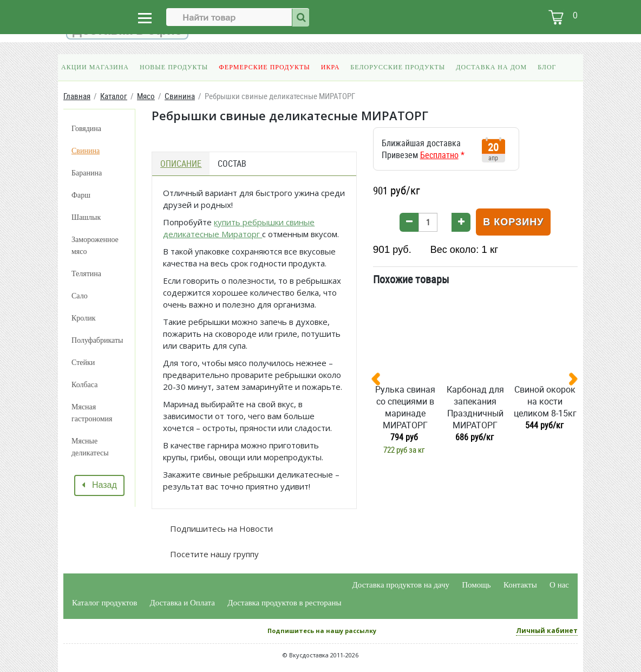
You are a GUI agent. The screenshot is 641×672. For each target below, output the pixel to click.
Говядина (86, 129)
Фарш (81, 195)
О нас (559, 585)
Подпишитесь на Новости (220, 529)
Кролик (83, 318)
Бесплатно (439, 155)
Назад (99, 485)
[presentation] (380, 381)
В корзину (513, 222)
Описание (181, 164)
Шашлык (86, 217)
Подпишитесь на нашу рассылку (322, 631)
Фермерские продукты (264, 67)
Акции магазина (95, 67)
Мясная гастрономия (92, 413)
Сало (80, 296)
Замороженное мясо (95, 246)
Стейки (83, 363)
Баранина (87, 173)
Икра (330, 67)
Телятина (86, 274)
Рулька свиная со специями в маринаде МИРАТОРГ (405, 407)
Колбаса (84, 385)
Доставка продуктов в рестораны (284, 603)
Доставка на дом (491, 67)
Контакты (520, 585)
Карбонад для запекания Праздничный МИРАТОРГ (475, 407)
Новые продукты (174, 67)
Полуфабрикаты (97, 340)
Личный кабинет (547, 631)
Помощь (476, 585)
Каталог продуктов (104, 603)
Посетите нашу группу (213, 554)
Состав (232, 164)
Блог (547, 67)
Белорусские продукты (398, 67)
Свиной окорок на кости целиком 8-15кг (545, 401)
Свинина (86, 151)
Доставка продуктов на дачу (401, 585)
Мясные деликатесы (90, 447)
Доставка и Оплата (183, 603)
